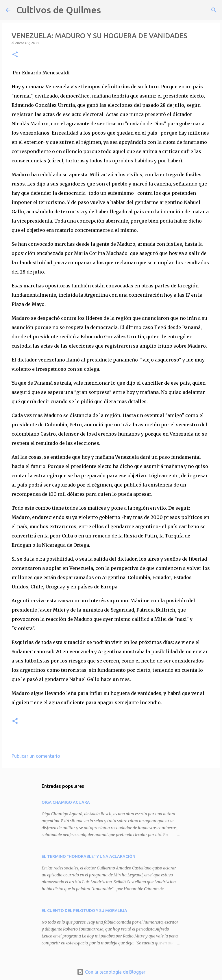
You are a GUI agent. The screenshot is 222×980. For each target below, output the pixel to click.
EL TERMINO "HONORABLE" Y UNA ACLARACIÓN (88, 856)
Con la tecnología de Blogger (111, 972)
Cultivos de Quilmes (59, 10)
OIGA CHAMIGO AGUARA (66, 802)
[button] (15, 55)
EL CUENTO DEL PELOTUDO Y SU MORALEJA (84, 911)
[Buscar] (109, 10)
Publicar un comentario (36, 756)
